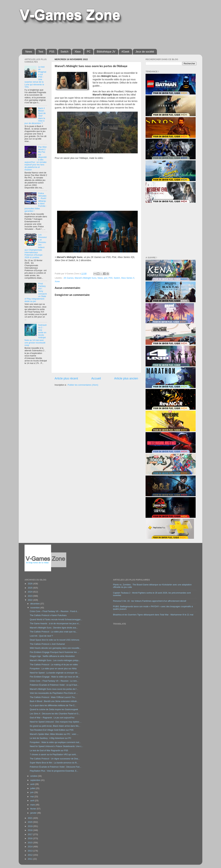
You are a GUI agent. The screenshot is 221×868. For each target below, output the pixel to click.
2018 (30, 830)
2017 (30, 834)
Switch (65, 52)
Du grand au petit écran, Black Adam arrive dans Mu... (55, 726)
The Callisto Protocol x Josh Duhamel (47, 644)
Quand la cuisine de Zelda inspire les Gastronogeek (54, 709)
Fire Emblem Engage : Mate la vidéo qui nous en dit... (55, 677)
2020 (30, 822)
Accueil (96, 378)
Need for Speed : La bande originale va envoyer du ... (55, 673)
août (33, 784)
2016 (30, 838)
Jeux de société (145, 52)
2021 (30, 818)
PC (89, 52)
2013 (30, 851)
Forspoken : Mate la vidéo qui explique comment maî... (55, 742)
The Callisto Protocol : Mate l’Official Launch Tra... (53, 697)
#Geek (125, 52)
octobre (34, 776)
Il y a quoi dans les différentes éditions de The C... (53, 705)
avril (33, 801)
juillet (33, 788)
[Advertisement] (103, 35)
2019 (30, 826)
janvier (34, 813)
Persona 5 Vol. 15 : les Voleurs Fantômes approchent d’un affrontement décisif (150, 601)
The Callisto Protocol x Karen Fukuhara (48, 615)
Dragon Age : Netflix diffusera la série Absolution (52, 656)
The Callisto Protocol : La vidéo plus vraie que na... (53, 632)
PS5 (52, 52)
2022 (30, 600)
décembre (35, 604)
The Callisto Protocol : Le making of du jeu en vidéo (54, 665)
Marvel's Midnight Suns (86, 278)
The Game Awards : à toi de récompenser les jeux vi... (55, 624)
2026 (30, 584)
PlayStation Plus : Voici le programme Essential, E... (54, 771)
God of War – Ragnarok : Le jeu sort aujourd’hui (52, 718)
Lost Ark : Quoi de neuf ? (41, 636)
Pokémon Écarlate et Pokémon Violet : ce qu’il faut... (54, 685)
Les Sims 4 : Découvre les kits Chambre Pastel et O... (55, 714)
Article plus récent (66, 378)
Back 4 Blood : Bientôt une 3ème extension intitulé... (54, 701)
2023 (30, 596)
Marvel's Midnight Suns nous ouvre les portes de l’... (54, 689)
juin (32, 792)
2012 (30, 855)
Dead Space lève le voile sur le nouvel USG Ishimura (54, 640)
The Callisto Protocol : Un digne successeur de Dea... (55, 759)
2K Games (69, 278)
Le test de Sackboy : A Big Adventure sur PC (50, 738)
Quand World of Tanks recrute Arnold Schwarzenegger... (56, 620)
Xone (57, 281)
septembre (36, 780)
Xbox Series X (128, 278)
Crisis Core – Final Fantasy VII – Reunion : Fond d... (54, 611)
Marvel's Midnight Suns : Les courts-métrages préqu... (55, 660)
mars (33, 805)
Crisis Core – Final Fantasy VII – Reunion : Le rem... (54, 681)
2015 (30, 843)
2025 (30, 588)
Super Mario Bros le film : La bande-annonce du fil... (54, 763)
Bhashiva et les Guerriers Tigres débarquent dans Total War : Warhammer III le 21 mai (153, 615)
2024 (30, 592)
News (29, 52)
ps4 (106, 278)
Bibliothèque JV (106, 52)
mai (32, 797)
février (34, 809)
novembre (35, 608)
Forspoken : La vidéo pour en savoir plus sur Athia (53, 669)
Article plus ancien (126, 378)
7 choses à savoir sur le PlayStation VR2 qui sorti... (54, 755)
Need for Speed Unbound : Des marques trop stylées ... (56, 722)
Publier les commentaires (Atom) (83, 385)
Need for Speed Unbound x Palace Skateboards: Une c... (56, 746)
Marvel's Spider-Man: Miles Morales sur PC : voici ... (54, 734)
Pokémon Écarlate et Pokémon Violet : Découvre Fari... (55, 767)
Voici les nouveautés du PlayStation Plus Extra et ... (54, 693)
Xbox (78, 52)
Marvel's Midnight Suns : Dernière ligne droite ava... (54, 628)
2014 (30, 847)
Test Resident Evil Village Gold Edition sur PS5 (52, 730)
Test (41, 52)
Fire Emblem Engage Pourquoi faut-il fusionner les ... (54, 652)
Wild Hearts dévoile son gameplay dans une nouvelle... (55, 648)
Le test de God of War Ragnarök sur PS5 (49, 751)
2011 (30, 859)
